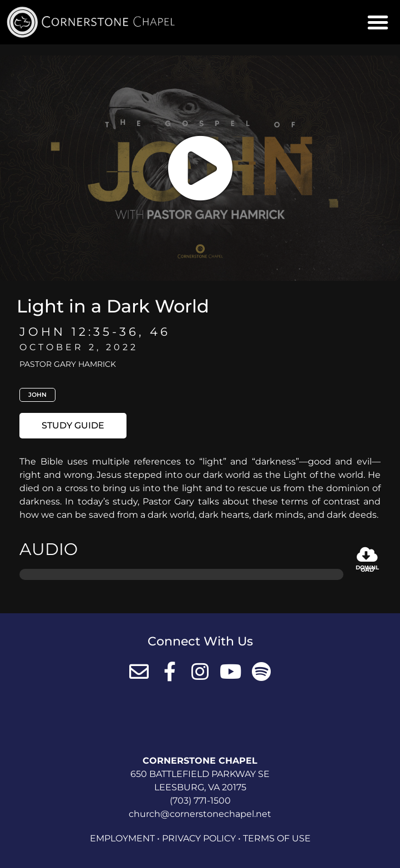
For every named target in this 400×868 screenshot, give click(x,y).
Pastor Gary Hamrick (68, 364)
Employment (122, 838)
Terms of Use (277, 838)
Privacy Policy (199, 838)
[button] (378, 22)
